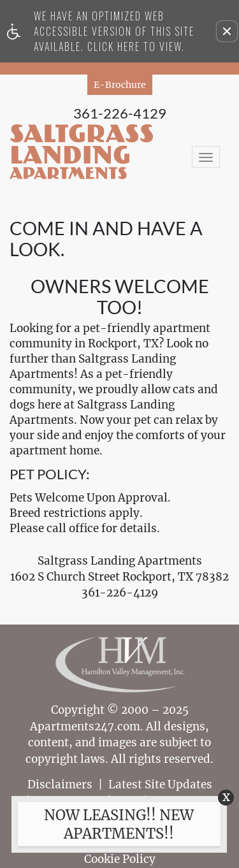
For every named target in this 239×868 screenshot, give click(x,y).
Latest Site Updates (160, 785)
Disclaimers (60, 785)
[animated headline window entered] (116, 829)
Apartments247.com (85, 727)
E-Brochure (120, 85)
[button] (227, 31)
